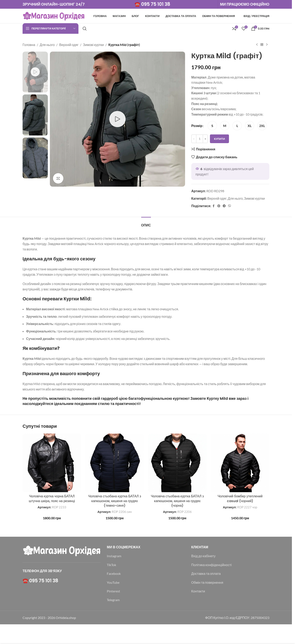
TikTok (111, 565)
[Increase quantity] (205, 139)
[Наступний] (267, 45)
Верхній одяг (69, 45)
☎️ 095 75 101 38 (152, 4)
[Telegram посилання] (224, 206)
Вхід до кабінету (203, 556)
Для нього (47, 45)
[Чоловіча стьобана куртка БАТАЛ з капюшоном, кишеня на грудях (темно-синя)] (115, 463)
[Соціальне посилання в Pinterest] (219, 206)
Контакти (198, 591)
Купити (219, 139)
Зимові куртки (93, 45)
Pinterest (113, 591)
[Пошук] (85, 29)
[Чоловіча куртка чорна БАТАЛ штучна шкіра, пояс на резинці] (52, 463)
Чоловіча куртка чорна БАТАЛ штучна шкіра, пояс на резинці (52, 498)
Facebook (114, 573)
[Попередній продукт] (257, 45)
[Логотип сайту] (54, 15)
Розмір (197, 126)
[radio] (212, 126)
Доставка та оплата (206, 573)
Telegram (113, 600)
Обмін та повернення (207, 582)
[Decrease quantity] (194, 139)
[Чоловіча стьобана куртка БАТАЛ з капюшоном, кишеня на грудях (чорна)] (177, 463)
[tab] (146, 223)
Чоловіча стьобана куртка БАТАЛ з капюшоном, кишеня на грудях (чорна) (177, 501)
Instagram (114, 556)
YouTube (113, 582)
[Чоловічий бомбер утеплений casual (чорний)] (240, 463)
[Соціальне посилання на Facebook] (213, 206)
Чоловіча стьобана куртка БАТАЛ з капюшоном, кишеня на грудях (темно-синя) (115, 501)
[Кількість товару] (200, 139)
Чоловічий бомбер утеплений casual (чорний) (240, 498)
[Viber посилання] (229, 206)
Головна (29, 45)
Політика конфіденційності (211, 565)
